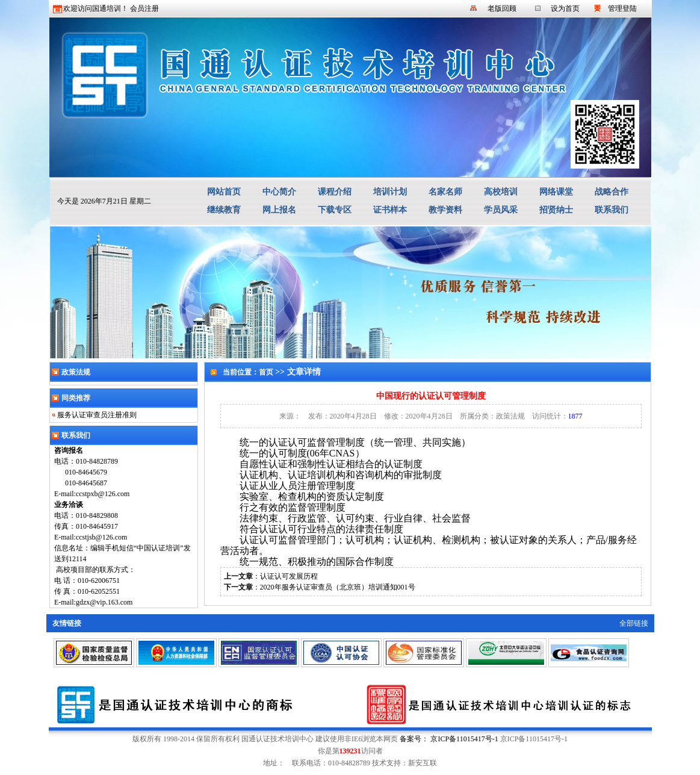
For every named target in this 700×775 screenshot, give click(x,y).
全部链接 (634, 623)
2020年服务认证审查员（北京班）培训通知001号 (338, 587)
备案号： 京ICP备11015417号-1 (449, 739)
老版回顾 (502, 8)
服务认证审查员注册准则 (97, 415)
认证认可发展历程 (289, 576)
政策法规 (510, 416)
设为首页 (565, 8)
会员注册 (144, 8)
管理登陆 (622, 8)
